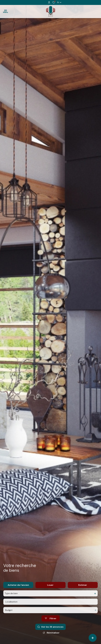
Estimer (83, 590)
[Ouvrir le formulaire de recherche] (51, 624)
